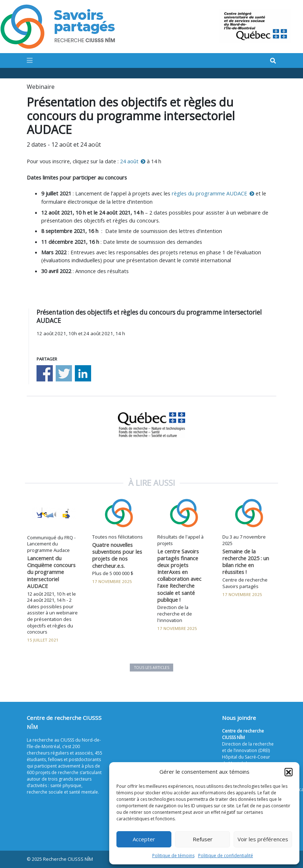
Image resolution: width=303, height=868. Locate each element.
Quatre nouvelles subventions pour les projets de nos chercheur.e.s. (117, 555)
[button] (289, 772)
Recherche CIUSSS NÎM (68, 859)
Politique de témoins (173, 856)
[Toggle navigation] (30, 60)
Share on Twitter (64, 373)
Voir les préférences (263, 839)
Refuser (203, 839)
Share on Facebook (45, 373)
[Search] (273, 61)
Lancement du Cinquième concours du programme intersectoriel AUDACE (51, 572)
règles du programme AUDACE (210, 193)
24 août (129, 161)
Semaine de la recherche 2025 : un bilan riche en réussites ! (246, 562)
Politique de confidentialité (226, 856)
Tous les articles (152, 668)
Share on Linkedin (83, 373)
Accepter (144, 839)
